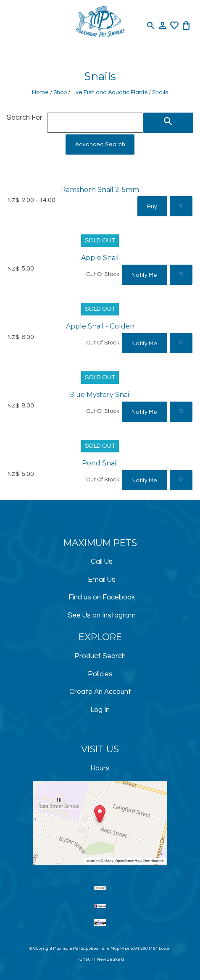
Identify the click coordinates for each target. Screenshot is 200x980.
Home (40, 92)
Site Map (111, 948)
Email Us (102, 580)
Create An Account (100, 692)
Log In (100, 710)
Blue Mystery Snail (100, 395)
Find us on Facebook (102, 597)
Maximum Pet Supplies (76, 948)
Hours (100, 768)
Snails (160, 92)
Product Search (100, 656)
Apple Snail (100, 258)
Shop (60, 92)
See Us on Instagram (102, 615)
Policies (100, 674)
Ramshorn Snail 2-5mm (100, 190)
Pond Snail (100, 463)
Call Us (102, 562)
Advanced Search (100, 145)
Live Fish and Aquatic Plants (109, 92)
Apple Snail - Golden (100, 326)
